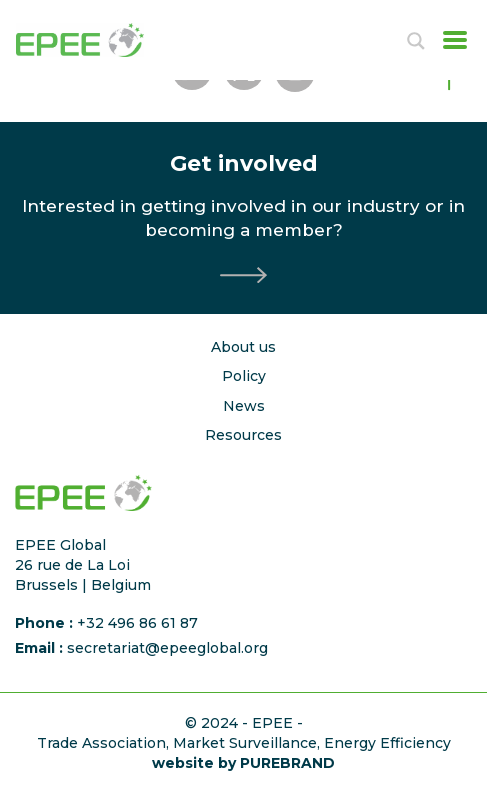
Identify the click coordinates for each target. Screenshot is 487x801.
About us (243, 347)
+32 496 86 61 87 (137, 623)
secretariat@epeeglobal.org (167, 648)
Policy (244, 376)
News (244, 406)
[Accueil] (101, 40)
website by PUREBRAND (243, 763)
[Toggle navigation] (449, 40)
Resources (243, 435)
